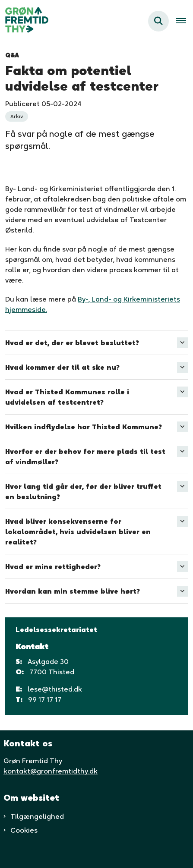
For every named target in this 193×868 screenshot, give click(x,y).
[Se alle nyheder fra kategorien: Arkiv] (17, 116)
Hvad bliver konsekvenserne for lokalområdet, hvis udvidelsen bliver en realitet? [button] (78, 531)
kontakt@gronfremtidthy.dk (51, 771)
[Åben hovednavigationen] (184, 21)
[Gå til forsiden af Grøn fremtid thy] (24, 21)
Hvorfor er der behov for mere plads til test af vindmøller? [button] (85, 456)
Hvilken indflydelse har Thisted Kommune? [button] (84, 427)
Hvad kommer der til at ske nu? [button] (62, 367)
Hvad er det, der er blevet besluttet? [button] (72, 343)
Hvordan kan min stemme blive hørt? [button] (73, 591)
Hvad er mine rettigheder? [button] (53, 566)
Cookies (24, 830)
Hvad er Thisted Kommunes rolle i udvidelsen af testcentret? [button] (67, 397)
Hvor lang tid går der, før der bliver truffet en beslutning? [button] (83, 491)
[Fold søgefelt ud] (158, 21)
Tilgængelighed (37, 816)
